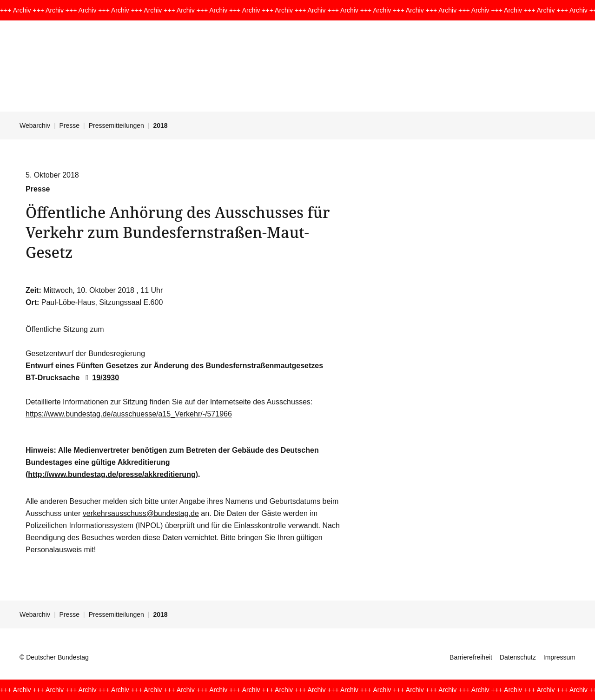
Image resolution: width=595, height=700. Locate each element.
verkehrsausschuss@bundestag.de (141, 513)
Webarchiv (35, 125)
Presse (70, 125)
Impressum (559, 657)
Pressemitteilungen (116, 125)
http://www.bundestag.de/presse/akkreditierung (112, 474)
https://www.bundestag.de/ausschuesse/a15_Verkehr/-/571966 (129, 414)
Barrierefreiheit (471, 657)
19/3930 (100, 378)
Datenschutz (518, 657)
